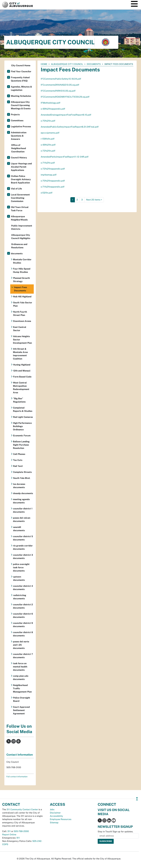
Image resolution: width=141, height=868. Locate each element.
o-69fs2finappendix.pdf (53, 109)
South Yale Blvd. (22, 478)
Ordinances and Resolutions (19, 246)
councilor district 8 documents (23, 634)
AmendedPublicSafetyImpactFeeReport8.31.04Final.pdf (70, 127)
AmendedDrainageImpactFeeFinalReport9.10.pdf (66, 115)
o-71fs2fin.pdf (48, 163)
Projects (15, 115)
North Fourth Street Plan (20, 313)
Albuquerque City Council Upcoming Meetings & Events (21, 105)
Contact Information (20, 755)
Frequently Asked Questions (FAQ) (20, 79)
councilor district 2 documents (23, 606)
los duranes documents (19, 486)
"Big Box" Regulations (19, 400)
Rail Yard (18, 466)
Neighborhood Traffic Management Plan (22, 688)
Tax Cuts (18, 460)
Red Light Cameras (23, 417)
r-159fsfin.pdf (48, 139)
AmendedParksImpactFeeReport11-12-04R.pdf (65, 157)
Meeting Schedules (21, 96)
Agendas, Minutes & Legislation (21, 88)
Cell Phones (19, 454)
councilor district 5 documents (23, 538)
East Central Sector (20, 329)
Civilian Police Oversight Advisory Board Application (21, 179)
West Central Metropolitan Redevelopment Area (21, 388)
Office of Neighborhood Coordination (19, 148)
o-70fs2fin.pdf (48, 121)
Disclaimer (55, 813)
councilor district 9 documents (23, 625)
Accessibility (56, 816)
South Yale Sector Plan (23, 304)
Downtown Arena (22, 321)
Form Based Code (22, 377)
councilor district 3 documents (23, 557)
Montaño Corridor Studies (22, 261)
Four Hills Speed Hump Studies (22, 270)
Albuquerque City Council (67, 64)
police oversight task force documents (21, 567)
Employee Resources (61, 819)
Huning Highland (22, 365)
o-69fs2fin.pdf (48, 145)
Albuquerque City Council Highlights (21, 237)
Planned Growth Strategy (21, 280)
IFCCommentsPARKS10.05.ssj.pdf (58, 91)
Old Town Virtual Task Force (20, 209)
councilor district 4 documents (23, 588)
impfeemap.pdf (49, 175)
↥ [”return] (137, 799)
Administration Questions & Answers (19, 136)
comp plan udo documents (21, 678)
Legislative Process (21, 127)
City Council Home (21, 65)
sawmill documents (19, 529)
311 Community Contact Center (22, 809)
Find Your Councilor (21, 71)
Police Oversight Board (22, 699)
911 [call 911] (18, 838)
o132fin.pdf (47, 193)
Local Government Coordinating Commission (20, 198)
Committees (17, 121)
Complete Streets (22, 472)
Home (44, 64)
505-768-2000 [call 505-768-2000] (21, 831)
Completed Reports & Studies (23, 409)
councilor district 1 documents (23, 510)
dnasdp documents (23, 493)
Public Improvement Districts (22, 227)
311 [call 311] (9, 831)
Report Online (9, 835)
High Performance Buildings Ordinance (22, 426)
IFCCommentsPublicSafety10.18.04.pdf (61, 79)
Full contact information (17, 777)
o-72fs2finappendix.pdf (53, 169)
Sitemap (54, 823)
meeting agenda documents (21, 501)
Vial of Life (16, 189)
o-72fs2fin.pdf (48, 151)
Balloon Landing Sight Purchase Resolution (21, 445)
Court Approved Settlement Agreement (21, 710)
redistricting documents (20, 597)
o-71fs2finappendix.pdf (53, 187)
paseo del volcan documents (22, 520)
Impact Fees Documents (20, 289)
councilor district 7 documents (23, 656)
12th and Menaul (22, 371)
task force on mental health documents (20, 667)
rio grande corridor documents (23, 547)
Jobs (52, 809)
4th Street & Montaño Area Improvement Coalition (20, 354)
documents (94, 64)
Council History (19, 158)
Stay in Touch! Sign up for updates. (115, 832)
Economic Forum (22, 436)
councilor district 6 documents (23, 615)
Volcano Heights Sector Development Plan (22, 340)
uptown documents (19, 578)
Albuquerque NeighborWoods (19, 218)
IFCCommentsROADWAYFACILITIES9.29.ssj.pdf (65, 97)
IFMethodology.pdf (50, 103)
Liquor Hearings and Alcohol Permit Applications (21, 167)
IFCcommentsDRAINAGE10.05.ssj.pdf (60, 85)
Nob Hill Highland (22, 297)
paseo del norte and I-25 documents (21, 645)
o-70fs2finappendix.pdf (53, 181)
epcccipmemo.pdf (50, 133)
